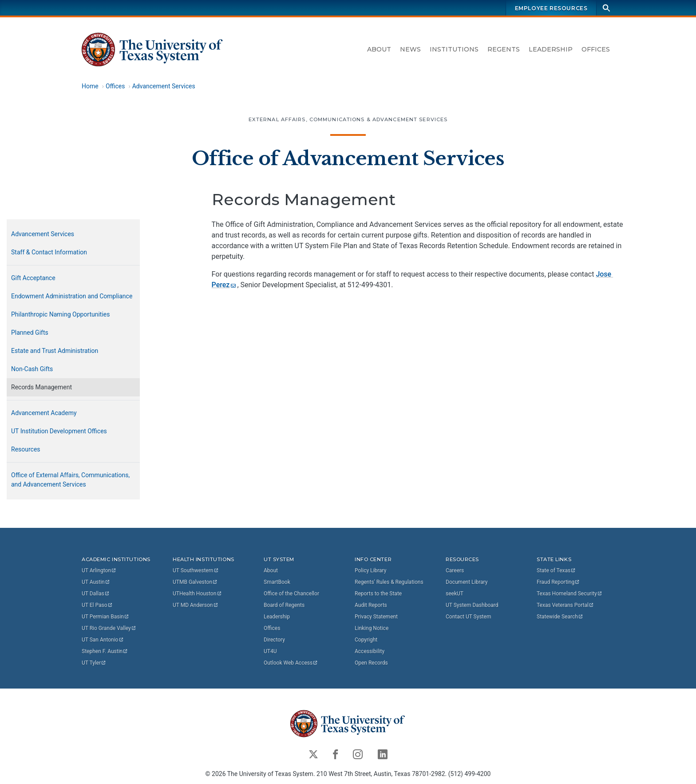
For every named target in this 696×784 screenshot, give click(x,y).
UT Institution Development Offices (59, 431)
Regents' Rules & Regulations (389, 582)
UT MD (196, 605)
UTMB (195, 582)
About (379, 49)
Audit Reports (371, 605)
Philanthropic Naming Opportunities (61, 314)
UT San (103, 640)
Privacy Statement (376, 617)
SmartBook (277, 582)
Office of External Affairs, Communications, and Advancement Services (70, 480)
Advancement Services (164, 86)
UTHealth (197, 594)
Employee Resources (551, 8)
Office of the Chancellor (291, 594)
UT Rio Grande (109, 628)
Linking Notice (372, 628)
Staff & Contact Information (49, 252)
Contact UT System (468, 617)
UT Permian (106, 617)
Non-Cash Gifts (32, 369)
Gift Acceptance (33, 278)
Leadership (551, 49)
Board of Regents (284, 605)
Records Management (42, 387)
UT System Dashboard (472, 605)
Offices (596, 49)
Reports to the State (378, 594)
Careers (455, 570)
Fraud (558, 582)
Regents (504, 49)
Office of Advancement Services (348, 158)
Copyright (366, 640)
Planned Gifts (30, 333)
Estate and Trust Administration (55, 351)
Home (90, 86)
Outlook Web (291, 663)
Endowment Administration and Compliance (72, 296)
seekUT (455, 594)
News (410, 49)
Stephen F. (105, 651)
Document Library (467, 582)
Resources (26, 449)
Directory (274, 640)
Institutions (454, 49)
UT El (97, 605)
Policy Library (370, 570)
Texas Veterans (565, 605)
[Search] (606, 8)
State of (556, 570)
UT (99, 570)
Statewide (560, 617)
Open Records (371, 663)
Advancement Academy (44, 413)
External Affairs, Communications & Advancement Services (348, 119)
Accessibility (370, 651)
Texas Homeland (569, 594)
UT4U (270, 651)
